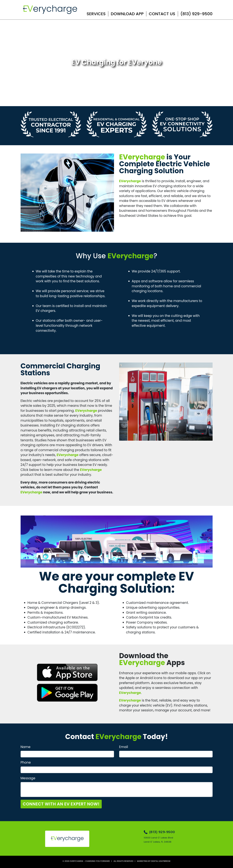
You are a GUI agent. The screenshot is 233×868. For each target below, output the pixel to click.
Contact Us (162, 14)
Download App (127, 14)
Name (26, 747)
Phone (26, 762)
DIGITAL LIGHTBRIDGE (161, 861)
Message (28, 778)
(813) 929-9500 (197, 14)
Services (96, 14)
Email (124, 747)
